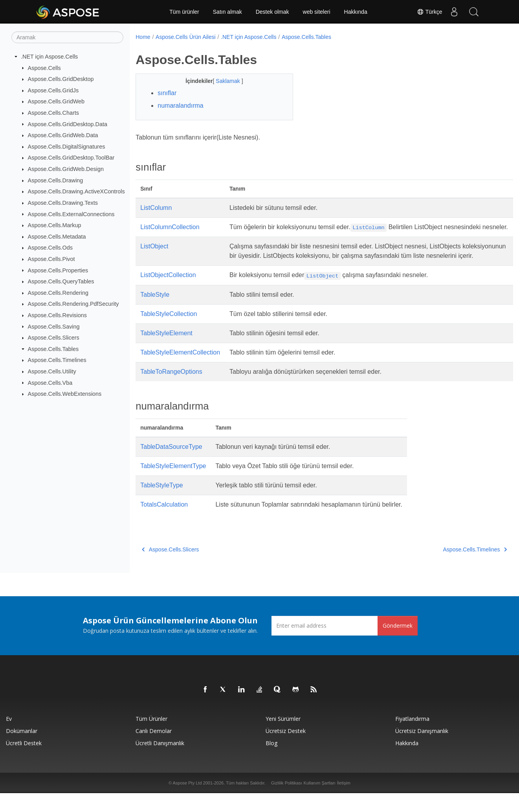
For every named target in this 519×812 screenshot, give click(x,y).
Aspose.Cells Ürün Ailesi (186, 37)
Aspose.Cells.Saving (54, 326)
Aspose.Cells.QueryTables (61, 281)
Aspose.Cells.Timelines (57, 360)
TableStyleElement (166, 352)
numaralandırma (181, 106)
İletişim (344, 802)
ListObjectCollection (168, 294)
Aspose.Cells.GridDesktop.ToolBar (71, 158)
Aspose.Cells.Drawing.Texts (63, 203)
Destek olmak (272, 12)
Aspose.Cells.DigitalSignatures (67, 147)
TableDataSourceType (171, 466)
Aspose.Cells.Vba (50, 382)
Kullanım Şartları (320, 802)
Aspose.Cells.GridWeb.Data (63, 135)
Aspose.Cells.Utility (52, 371)
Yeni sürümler (283, 738)
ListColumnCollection (170, 227)
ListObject (154, 256)
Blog (271, 762)
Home (143, 37)
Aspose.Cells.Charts (53, 113)
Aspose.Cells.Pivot (51, 259)
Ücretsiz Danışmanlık (422, 750)
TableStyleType (162, 504)
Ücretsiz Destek (286, 750)
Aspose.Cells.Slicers (54, 338)
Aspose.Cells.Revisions (57, 315)
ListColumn (156, 208)
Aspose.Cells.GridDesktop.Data (68, 124)
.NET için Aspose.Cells (49, 57)
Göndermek (398, 644)
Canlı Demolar (154, 750)
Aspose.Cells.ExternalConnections (71, 214)
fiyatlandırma (412, 738)
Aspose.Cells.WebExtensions (65, 394)
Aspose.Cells (44, 68)
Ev (9, 738)
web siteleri (317, 12)
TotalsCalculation (164, 523)
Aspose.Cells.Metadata (57, 237)
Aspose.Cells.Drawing (56, 180)
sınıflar (167, 93)
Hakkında (356, 12)
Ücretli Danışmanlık (160, 762)
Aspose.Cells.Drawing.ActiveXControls (76, 191)
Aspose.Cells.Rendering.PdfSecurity (73, 304)
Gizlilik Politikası (287, 802)
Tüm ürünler (184, 12)
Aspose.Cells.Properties (58, 270)
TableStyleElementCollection (180, 371)
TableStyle (155, 313)
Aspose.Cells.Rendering (58, 293)
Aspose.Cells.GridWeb (56, 101)
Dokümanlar (22, 750)
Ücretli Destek (24, 762)
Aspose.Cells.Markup (55, 225)
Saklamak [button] (223, 81)
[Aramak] (67, 37)
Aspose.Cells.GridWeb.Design (66, 169)
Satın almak (227, 12)
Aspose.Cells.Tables (53, 349)
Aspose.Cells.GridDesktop (61, 79)
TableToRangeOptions (171, 390)
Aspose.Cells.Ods (50, 248)
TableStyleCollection (169, 333)
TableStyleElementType (173, 485)
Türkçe (429, 12)
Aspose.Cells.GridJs (53, 90)
